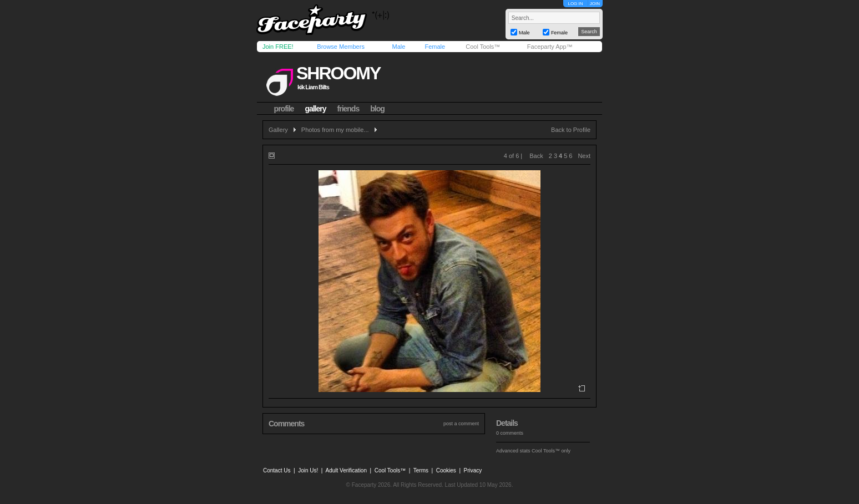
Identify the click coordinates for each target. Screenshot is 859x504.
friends (348, 109)
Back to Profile (571, 130)
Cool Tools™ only (551, 451)
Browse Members (341, 47)
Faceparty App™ (550, 47)
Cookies (446, 470)
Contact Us (277, 470)
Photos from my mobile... (335, 130)
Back (536, 156)
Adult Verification (346, 470)
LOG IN (575, 4)
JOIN (595, 4)
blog (377, 109)
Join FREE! (278, 47)
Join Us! (308, 470)
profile (284, 109)
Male (398, 47)
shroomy (338, 73)
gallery (315, 109)
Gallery (278, 130)
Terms (421, 470)
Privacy (473, 470)
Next (584, 156)
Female (435, 47)
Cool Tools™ (483, 47)
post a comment (461, 424)
